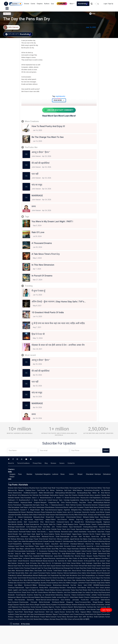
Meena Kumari (54, 546)
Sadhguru (46, 619)
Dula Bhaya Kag (96, 592)
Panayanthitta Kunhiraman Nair (24, 544)
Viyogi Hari (85, 554)
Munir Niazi (101, 563)
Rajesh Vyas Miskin (38, 590)
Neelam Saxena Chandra (94, 524)
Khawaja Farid (69, 568)
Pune (20, 474)
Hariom (17, 619)
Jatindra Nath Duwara (25, 522)
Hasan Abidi (99, 517)
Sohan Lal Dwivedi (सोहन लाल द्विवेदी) (79, 619)
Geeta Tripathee (80, 524)
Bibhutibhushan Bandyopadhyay (77, 493)
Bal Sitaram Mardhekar (26, 512)
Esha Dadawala (72, 592)
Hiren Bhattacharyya (88, 522)
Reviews (53, 463)
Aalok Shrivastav (65, 546)
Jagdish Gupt (44, 546)
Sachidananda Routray (49, 554)
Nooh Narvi (59, 544)
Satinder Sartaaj (17, 563)
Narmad (43, 600)
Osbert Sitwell (17, 561)
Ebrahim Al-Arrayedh (85, 561)
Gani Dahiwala (101, 590)
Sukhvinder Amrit (60, 563)
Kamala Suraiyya (96, 520)
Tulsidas (104, 495)
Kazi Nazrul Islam (80, 585)
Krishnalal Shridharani (52, 602)
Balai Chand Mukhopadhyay (93, 502)
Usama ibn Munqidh (72, 522)
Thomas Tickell (52, 571)
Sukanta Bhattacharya (54, 585)
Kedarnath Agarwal (42, 558)
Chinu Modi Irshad (97, 588)
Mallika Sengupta (72, 583)
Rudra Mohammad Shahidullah (26, 529)
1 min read (7, 14)
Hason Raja (71, 580)
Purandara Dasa (30, 498)
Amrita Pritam (81, 571)
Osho (47, 563)
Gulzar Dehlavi (73, 532)
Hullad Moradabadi (28, 541)
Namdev (14, 524)
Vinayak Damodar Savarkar (52, 541)
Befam (53, 595)
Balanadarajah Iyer (67, 537)
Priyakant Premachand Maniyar (61, 605)
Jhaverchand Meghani (20, 609)
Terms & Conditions (23, 463)
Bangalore (47, 474)
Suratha (93, 512)
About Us (11, 463)
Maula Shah (38, 566)
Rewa (62, 474)
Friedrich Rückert (92, 551)
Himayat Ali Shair (97, 510)
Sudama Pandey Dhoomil (57, 534)
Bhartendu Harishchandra (57, 558)
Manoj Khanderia (46, 597)
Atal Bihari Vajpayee (79, 612)
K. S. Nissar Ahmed (36, 500)
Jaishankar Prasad (84, 583)
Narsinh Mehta (73, 607)
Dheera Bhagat (34, 605)
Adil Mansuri (53, 592)
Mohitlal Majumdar (34, 580)
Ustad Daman (71, 563)
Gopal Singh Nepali (33, 534)
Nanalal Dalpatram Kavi (99, 609)
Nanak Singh (92, 566)
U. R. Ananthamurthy (22, 500)
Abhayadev (34, 527)
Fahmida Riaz (37, 495)
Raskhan (15, 558)
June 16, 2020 (91, 27)
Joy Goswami (100, 575)
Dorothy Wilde (73, 515)
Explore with (18, 34)
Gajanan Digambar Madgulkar (68, 510)
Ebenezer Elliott (44, 612)
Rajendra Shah (24, 605)
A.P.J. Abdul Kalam (72, 597)
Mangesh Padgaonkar (48, 502)
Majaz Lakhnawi (25, 549)
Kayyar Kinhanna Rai (84, 534)
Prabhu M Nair (78, 558)
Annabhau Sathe (27, 515)
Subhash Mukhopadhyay (24, 575)
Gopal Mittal (72, 490)
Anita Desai (42, 527)
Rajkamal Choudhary (102, 558)
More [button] (71, 4)
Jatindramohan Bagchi (83, 580)
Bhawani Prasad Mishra (42, 617)
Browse (27, 4)
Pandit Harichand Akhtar (94, 488)
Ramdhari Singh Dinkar (98, 583)
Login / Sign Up (108, 4)
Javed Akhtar (100, 512)
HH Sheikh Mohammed (98, 554)
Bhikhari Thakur (34, 546)
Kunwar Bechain (66, 612)
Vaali (22, 507)
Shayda (47, 590)
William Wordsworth (25, 585)
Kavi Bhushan (76, 556)
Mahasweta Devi (27, 495)
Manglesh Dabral (80, 551)
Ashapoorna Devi (47, 578)
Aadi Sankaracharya (62, 515)
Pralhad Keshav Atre (33, 532)
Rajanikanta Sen (99, 498)
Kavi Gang (15, 554)
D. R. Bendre (65, 498)
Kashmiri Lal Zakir (20, 520)
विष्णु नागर (59, 549)
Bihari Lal (22, 558)
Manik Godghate (34, 502)
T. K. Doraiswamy (41, 551)
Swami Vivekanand (57, 522)
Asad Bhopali (46, 517)
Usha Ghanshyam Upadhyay (26, 537)
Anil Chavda (39, 592)
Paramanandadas (20, 551)
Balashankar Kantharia (86, 607)
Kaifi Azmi (23, 619)
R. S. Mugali (30, 510)
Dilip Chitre (61, 502)
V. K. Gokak (56, 498)
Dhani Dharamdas (60, 551)
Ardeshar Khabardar (78, 605)
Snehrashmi (81, 595)
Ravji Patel (79, 590)
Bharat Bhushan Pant (50, 609)
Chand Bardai (76, 554)
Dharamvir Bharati (29, 561)
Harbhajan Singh (91, 563)
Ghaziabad (90, 474)
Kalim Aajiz (15, 549)
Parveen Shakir (54, 537)
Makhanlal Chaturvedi (35, 609)
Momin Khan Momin (42, 522)
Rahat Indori (101, 515)
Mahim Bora (56, 520)
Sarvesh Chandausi (70, 544)
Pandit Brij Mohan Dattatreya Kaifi (54, 490)
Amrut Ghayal (22, 592)
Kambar (87, 500)
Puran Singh (48, 568)
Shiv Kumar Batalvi (28, 566)
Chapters (40, 4)
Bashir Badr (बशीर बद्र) (81, 617)
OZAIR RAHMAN (93, 585)
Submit (106, 451)
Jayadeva (97, 495)
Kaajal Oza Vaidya (84, 592)
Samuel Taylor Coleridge (61, 500)
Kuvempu (73, 498)
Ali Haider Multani (71, 561)
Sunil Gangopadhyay (88, 575)
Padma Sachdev (51, 573)
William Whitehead (39, 585)
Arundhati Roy (98, 490)
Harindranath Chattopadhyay (83, 527)
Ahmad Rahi (83, 566)
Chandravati (15, 580)
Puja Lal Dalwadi (44, 595)
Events (33, 4)
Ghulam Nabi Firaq (42, 510)
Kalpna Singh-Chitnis (90, 539)
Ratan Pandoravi (23, 488)
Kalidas (92, 517)
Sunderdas (71, 551)
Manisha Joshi (62, 592)
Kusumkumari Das (35, 578)
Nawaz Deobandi (99, 507)
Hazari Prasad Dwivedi (39, 549)
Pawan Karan (62, 529)
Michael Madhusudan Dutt (42, 575)
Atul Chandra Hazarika (76, 495)
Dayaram (16, 605)
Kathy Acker (25, 573)
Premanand (83, 602)
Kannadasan (15, 507)
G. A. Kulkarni (18, 517)
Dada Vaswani (50, 515)
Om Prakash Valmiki (60, 524)
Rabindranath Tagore (23, 588)
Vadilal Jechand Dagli (59, 597)
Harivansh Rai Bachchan (56, 561)
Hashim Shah (101, 566)
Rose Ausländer (35, 556)
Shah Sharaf (74, 566)
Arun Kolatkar (58, 512)
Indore (71, 474)
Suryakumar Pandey (37, 588)
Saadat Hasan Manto (21, 556)
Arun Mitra (23, 580)
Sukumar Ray (21, 583)
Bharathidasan (50, 507)
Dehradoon (107, 474)
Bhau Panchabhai (84, 510)
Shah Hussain (96, 568)
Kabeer (104, 612)
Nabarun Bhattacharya (85, 490)
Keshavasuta (53, 510)
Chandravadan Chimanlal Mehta (31, 602)
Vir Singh (76, 568)
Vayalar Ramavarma (97, 500)
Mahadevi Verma (85, 609)
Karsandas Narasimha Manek (29, 600)
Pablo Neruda (16, 573)
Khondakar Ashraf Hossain (92, 529)
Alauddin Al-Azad (23, 524)
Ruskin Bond (51, 549)
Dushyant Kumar (56, 617)
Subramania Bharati (62, 507)
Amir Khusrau (81, 498)
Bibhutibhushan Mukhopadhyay (54, 493)
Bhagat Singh (33, 612)
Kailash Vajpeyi (72, 534)
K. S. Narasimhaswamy (44, 498)
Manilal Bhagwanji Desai (69, 602)
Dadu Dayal (102, 551)
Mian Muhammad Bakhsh (21, 571)
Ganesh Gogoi (64, 495)
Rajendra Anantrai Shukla (29, 595)
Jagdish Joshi (17, 590)
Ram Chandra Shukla (81, 541)
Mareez (46, 592)
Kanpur (12, 477)
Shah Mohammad (58, 568)
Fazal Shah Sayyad (49, 566)
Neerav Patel (76, 588)
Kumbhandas (31, 551)
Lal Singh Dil (27, 563)
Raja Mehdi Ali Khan (96, 493)
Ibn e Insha (95, 546)
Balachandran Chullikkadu (22, 493)
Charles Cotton (19, 568)
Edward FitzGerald (19, 532)
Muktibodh (39, 561)
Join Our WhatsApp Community (59, 110)
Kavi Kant (97, 607)
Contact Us (71, 463)
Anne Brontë (38, 541)
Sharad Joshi (76, 546)
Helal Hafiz (66, 575)
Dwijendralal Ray (56, 575)
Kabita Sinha (86, 573)
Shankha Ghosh (96, 573)
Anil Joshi (90, 600)
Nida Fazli (96, 561)
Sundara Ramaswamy (84, 505)
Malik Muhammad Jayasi (49, 556)
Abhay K (63, 578)
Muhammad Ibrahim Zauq (45, 544)
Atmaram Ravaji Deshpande (43, 512)
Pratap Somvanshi (21, 614)
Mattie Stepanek (99, 527)
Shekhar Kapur (68, 527)
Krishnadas (75, 549)
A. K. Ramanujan (76, 512)
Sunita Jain (66, 512)
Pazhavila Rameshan (61, 532)
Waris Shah (34, 571)
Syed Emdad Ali (23, 578)
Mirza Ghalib (94, 617)
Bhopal (80, 474)
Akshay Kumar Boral (89, 578)
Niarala (45, 561)
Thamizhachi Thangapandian (23, 505)
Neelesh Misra (38, 619)
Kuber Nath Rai (79, 537)
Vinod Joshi (31, 592)
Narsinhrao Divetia (29, 607)
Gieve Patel (36, 490)
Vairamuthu (86, 512)
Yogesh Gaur (17, 541)
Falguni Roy (99, 578)
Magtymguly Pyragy (98, 549)
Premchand (41, 573)
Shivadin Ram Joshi (19, 534)
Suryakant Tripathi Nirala (85, 507)
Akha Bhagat (92, 602)
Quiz (52, 4)
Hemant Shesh (48, 539)
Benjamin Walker (37, 493)
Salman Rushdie (51, 529)
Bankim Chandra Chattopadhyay (89, 597)
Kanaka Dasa (19, 498)
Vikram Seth (41, 529)
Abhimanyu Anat (23, 539)
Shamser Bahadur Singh (71, 520)
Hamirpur (98, 474)
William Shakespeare (94, 612)
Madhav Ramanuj (56, 590)
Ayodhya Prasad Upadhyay (50, 583)
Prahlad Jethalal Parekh (94, 595)
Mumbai (29, 474)
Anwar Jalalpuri (45, 520)
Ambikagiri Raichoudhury (50, 495)
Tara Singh (61, 554)
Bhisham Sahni (13, 488)
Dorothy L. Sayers (47, 532)
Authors (47, 4)
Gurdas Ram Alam (39, 563)
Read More (59, 100)
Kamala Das (78, 539)
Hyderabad (39, 474)
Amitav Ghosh (83, 515)
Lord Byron (103, 571)
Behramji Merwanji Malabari (31, 597)
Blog (46, 463)
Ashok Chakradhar (65, 556)
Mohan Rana (96, 532)
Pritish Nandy (23, 612)
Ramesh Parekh (90, 605)
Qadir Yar (40, 568)
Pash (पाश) (30, 619)
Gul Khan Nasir (24, 554)
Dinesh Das (56, 578)
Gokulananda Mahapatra (32, 517)
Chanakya (51, 551)
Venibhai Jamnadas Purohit (75, 600)
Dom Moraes (58, 539)
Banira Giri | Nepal (95, 614)
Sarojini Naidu (48, 524)
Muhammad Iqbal (93, 571)
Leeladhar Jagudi (68, 539)
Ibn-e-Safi (89, 498)
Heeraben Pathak (65, 588)
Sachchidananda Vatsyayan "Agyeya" (46, 614)
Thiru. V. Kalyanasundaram (54, 505)
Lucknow (55, 474)
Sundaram (15, 602)
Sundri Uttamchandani (68, 517)
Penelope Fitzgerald (30, 568)
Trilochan (68, 502)
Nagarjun (71, 524)
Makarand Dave (17, 607)
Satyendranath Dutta (23, 527)
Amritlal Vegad (33, 520)
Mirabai (68, 554)
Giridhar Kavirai (36, 554)
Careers (62, 463)
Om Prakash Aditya (99, 534)
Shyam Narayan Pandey (89, 556)
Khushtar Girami (34, 488)
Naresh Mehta (30, 558)
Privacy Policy (37, 463)
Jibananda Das (68, 585)
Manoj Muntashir (68, 617)
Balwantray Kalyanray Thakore (66, 595)
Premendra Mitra (61, 580)
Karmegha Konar (39, 505)
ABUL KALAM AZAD (26, 617)
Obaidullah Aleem (85, 549)
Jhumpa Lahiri (92, 515)
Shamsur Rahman (63, 573)
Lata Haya (30, 614)
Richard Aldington (83, 517)
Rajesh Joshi (28, 507)
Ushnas (49, 600)
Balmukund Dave (58, 600)
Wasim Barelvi (91, 537)
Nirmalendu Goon (75, 575)
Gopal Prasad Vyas (22, 546)
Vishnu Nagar (67, 549)
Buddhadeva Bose (76, 573)
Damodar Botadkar (42, 607)
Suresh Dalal (99, 600)
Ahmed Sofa (17, 495)
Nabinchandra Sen (97, 580)
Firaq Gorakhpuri (64, 614)
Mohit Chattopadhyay (52, 588)
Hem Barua (72, 571)
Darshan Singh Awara (63, 566)
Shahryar (14, 539)
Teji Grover (44, 534)
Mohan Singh (81, 563)
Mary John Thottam (54, 527)
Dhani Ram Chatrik (86, 568)
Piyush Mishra (62, 609)
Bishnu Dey (62, 583)
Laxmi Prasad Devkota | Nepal (79, 614)
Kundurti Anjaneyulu (21, 502)
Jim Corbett (48, 500)
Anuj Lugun (85, 520)
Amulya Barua (89, 495)
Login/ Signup (106, 610)
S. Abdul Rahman (70, 505)
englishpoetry (59, 96)
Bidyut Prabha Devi (39, 515)
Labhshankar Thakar (68, 590)
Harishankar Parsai (85, 532)
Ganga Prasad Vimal (36, 539)
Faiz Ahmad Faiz (98, 544)
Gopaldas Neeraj (45, 605)
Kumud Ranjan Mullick (48, 580)
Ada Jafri (100, 537)
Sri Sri (52, 563)
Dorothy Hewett (86, 546)
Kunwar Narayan (89, 558)
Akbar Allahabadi (42, 537)
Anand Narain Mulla (63, 488)
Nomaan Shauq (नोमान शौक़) (59, 619)
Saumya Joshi (27, 590)
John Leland (33, 573)
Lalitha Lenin (73, 507)
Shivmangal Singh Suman (78, 488)
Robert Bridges (63, 571)
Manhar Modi (86, 588)
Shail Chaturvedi (93, 541)
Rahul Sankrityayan (39, 507)
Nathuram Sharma (84, 544)
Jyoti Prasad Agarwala (74, 529)
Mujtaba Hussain (20, 510)
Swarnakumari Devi (36, 524)
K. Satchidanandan (67, 541)
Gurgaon (12, 474)
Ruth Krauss (56, 517)
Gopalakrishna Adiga (77, 500)
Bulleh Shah (42, 571)
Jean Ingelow (55, 612)
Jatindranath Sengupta (74, 578)
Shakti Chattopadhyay (33, 583)
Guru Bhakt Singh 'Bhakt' (48, 488)
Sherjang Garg (77, 502)
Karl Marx (69, 558)
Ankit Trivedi (92, 590)
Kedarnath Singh (73, 609)
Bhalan (85, 590)
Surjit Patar (17, 566)
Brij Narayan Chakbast (23, 490)
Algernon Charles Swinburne (58, 607)
